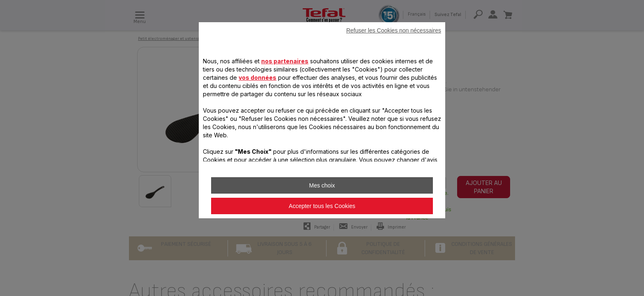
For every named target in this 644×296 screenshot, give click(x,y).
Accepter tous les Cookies (322, 206)
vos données (258, 77)
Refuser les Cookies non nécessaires (394, 30)
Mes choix (322, 185)
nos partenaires (285, 61)
